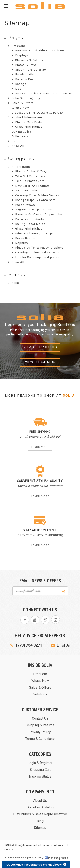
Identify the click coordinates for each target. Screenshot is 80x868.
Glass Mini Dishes (29, 127)
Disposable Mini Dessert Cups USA (37, 112)
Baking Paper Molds (30, 224)
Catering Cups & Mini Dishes (37, 195)
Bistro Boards (25, 238)
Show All (18, 146)
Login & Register (40, 763)
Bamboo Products (28, 79)
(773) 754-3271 (26, 645)
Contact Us (40, 718)
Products (18, 46)
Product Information (27, 117)
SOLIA (8, 845)
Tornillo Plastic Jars (30, 181)
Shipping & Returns (40, 725)
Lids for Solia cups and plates (37, 257)
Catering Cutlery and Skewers (37, 252)
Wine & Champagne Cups (34, 233)
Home (16, 141)
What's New (20, 108)
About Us (40, 801)
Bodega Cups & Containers (35, 200)
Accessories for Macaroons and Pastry (43, 93)
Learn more (40, 447)
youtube (35, 620)
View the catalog (40, 362)
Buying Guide (22, 132)
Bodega (21, 84)
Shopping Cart (40, 770)
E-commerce (12, 858)
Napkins (21, 243)
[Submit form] (63, 591)
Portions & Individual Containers (40, 50)
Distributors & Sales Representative (40, 814)
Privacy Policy (40, 732)
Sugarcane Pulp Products (34, 209)
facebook (25, 620)
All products (21, 167)
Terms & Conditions (40, 739)
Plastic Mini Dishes (30, 122)
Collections (20, 136)
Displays (22, 55)
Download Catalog (40, 807)
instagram (45, 620)
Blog (40, 821)
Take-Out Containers (30, 176)
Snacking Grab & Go (31, 69)
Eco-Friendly (24, 74)
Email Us (60, 645)
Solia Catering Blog (26, 98)
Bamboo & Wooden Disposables (39, 214)
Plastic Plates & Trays (32, 171)
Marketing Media (56, 858)
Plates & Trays (26, 65)
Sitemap (40, 828)
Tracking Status (40, 776)
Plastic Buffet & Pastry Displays (39, 248)
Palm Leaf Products (30, 219)
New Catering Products (32, 186)
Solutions (40, 694)
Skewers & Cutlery (29, 60)
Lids (18, 89)
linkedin (55, 620)
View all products (40, 347)
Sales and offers (27, 190)
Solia (15, 283)
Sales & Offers (22, 103)
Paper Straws (25, 205)
